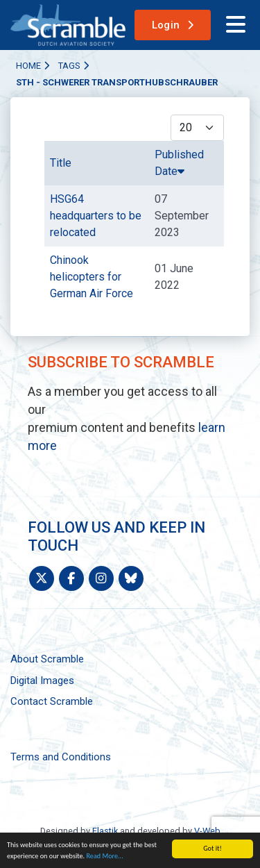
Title (61, 163)
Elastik (105, 831)
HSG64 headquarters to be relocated (96, 216)
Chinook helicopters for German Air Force (92, 277)
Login (166, 25)
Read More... (104, 856)
